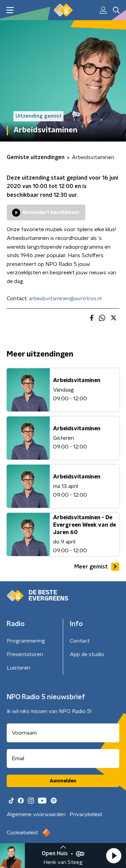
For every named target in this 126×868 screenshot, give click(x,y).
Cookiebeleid (22, 833)
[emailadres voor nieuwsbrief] (63, 758)
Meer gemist (97, 567)
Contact (80, 641)
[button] (114, 856)
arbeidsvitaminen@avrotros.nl (65, 299)
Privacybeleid (86, 814)
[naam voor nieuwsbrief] (63, 733)
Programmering (26, 641)
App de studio (87, 654)
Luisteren (18, 668)
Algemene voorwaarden (36, 814)
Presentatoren (25, 654)
